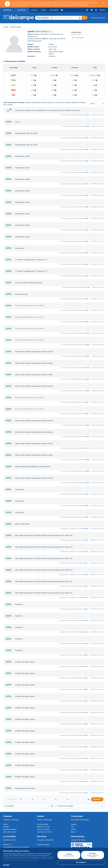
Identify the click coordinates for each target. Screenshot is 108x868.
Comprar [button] (34, 10)
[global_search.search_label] (67, 18)
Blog (74, 832)
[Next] (97, 799)
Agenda (74, 824)
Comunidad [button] (54, 10)
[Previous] (12, 799)
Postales (6, 827)
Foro (73, 827)
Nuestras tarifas (43, 824)
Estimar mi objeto (43, 829)
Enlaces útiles (76, 32)
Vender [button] (44, 10)
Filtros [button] (93, 104)
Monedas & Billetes (10, 829)
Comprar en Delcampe (11, 820)
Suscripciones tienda (44, 832)
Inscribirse (7, 10)
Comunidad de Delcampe (80, 820)
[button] (80, 18)
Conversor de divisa (78, 840)
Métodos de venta (43, 827)
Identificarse (22, 10)
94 (89, 799)
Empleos (7, 844)
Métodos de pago (43, 844)
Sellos (5, 824)
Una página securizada (45, 840)
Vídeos (73, 829)
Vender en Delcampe (44, 820)
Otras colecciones (9, 832)
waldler (87, 115)
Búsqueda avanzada (98, 18)
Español (103, 10)
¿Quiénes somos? (10, 840)
